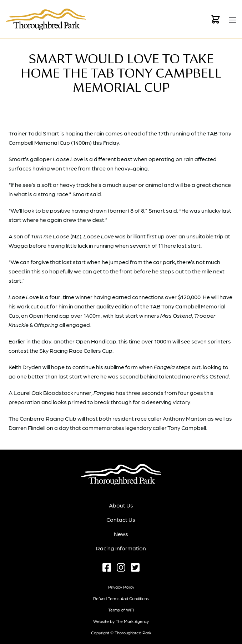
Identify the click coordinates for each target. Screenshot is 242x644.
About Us (121, 505)
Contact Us (121, 519)
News (121, 534)
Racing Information (121, 548)
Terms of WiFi (121, 610)
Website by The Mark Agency (121, 621)
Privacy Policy (121, 587)
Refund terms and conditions (121, 598)
